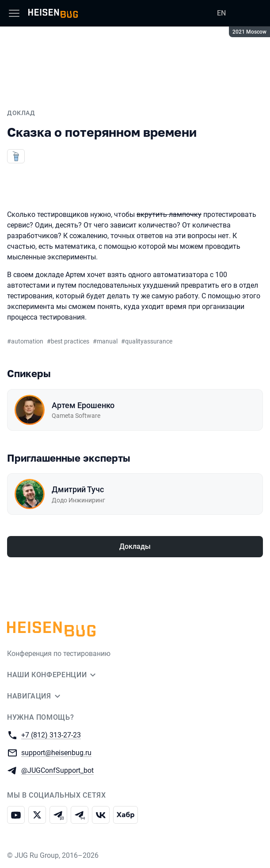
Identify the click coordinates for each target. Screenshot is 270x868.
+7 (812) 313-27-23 (51, 735)
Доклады (135, 546)
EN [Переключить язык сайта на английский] (221, 13)
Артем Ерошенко (83, 405)
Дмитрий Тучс (78, 489)
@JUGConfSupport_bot (57, 770)
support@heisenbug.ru (56, 752)
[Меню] (14, 13)
